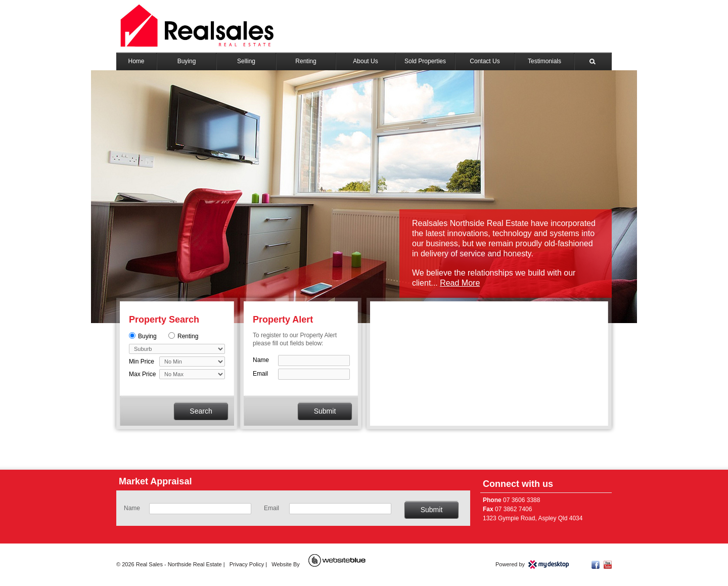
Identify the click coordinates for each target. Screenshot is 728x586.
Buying (187, 61)
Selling (246, 61)
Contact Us (485, 61)
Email (260, 374)
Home (136, 61)
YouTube (608, 565)
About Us (365, 61)
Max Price (142, 374)
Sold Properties (425, 61)
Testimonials (544, 61)
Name (261, 360)
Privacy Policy (247, 564)
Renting (306, 61)
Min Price (142, 362)
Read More (460, 283)
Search (593, 61)
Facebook (596, 565)
